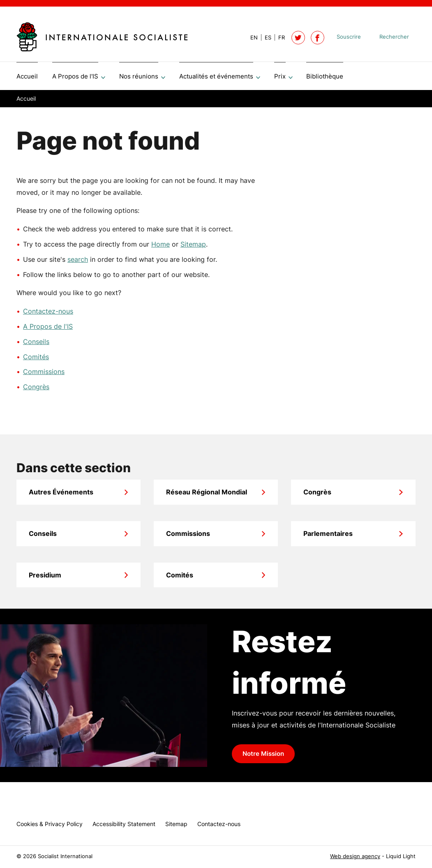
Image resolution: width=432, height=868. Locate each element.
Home (161, 247)
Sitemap (193, 247)
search (78, 262)
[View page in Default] (251, 38)
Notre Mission (263, 757)
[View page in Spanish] (265, 38)
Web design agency (355, 856)
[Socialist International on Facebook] (318, 38)
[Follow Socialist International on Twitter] (298, 38)
